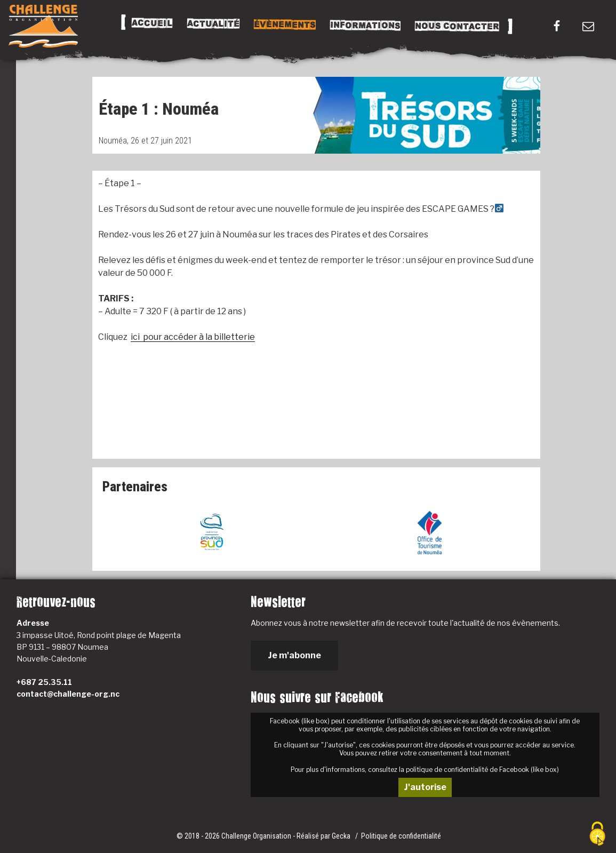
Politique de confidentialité (401, 836)
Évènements (285, 25)
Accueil (152, 23)
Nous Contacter (457, 26)
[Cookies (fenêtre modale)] (597, 835)
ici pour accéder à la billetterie (193, 337)
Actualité (213, 24)
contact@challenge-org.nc (68, 694)
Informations (365, 26)
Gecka (342, 836)
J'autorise (425, 787)
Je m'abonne (294, 655)
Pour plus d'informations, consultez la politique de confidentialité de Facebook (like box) (425, 770)
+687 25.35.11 (44, 682)
